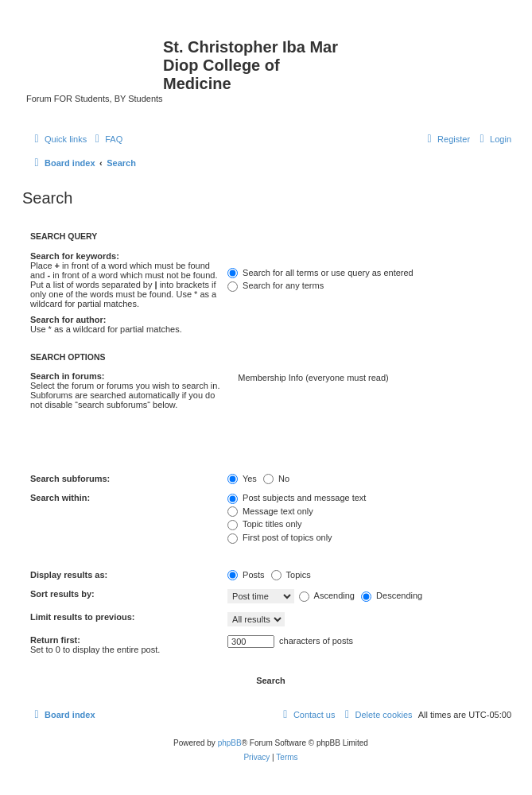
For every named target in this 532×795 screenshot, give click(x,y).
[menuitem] (107, 139)
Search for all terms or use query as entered (320, 273)
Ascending (327, 595)
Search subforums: (70, 479)
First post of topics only (280, 537)
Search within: (60, 498)
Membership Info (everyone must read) (369, 378)
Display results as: (69, 575)
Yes (242, 479)
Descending (392, 595)
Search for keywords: (75, 256)
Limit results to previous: (82, 617)
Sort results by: (62, 594)
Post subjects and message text (297, 498)
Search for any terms (276, 285)
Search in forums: (68, 376)
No (276, 479)
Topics (291, 575)
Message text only (270, 511)
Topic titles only (264, 524)
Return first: (55, 640)
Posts (246, 575)
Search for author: (68, 320)
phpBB (230, 743)
